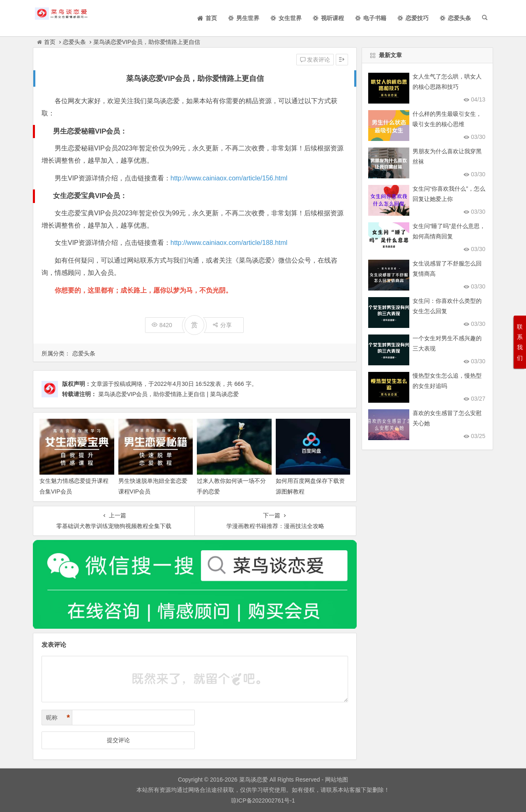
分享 (222, 325)
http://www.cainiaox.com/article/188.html (229, 243)
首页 (46, 42)
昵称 (58, 718)
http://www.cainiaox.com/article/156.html (229, 178)
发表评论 (315, 60)
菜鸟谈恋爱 (254, 780)
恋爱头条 (74, 42)
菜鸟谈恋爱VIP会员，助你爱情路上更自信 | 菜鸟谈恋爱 (168, 394)
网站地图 (336, 780)
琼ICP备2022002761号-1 (263, 800)
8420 (162, 325)
